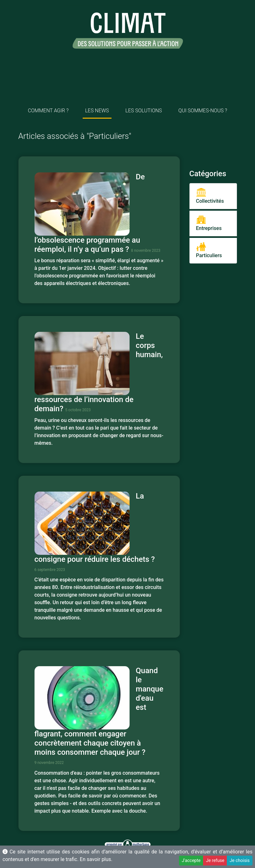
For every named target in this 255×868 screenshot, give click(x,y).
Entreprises (209, 223)
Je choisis (240, 860)
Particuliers (209, 250)
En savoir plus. (96, 859)
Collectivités (210, 196)
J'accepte (191, 860)
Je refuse (215, 860)
